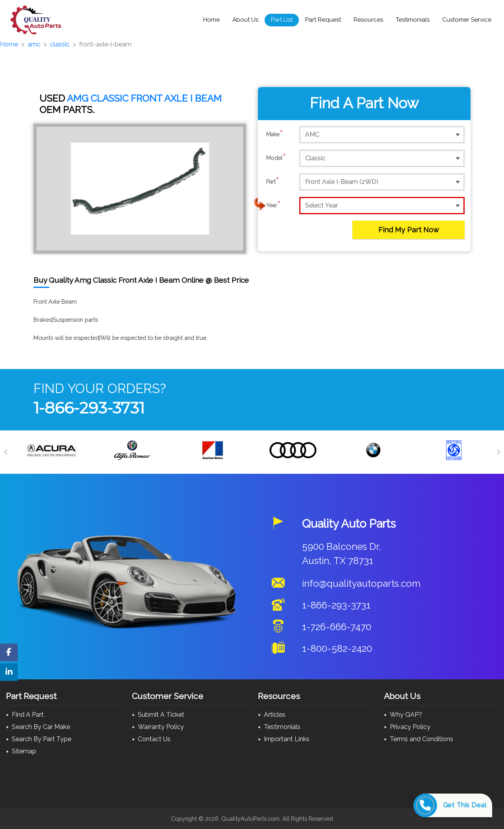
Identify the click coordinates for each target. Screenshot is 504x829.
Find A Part (28, 715)
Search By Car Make (41, 727)
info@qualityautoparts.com (361, 583)
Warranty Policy (161, 727)
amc (34, 44)
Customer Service (467, 20)
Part (273, 182)
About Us (245, 20)
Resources (368, 20)
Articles (275, 715)
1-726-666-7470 (337, 627)
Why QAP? (406, 715)
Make (275, 134)
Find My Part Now (409, 230)
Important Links (287, 739)
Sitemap (24, 751)
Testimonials (413, 20)
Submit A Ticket (161, 715)
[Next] (498, 452)
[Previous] (6, 452)
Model (276, 158)
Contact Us (154, 739)
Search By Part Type (42, 739)
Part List (282, 20)
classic (60, 44)
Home (211, 20)
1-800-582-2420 (337, 648)
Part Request (323, 20)
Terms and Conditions (422, 739)
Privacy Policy (410, 727)
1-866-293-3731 (89, 408)
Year (273, 205)
